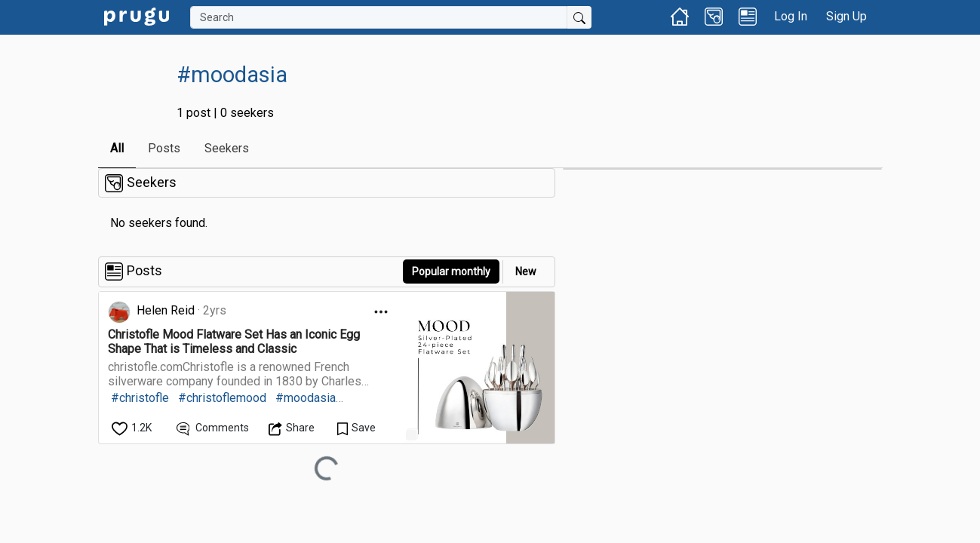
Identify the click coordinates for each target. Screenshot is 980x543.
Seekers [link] (227, 148)
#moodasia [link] (306, 398)
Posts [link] (164, 148)
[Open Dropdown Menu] (381, 312)
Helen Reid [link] (166, 310)
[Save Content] (356, 428)
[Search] (379, 17)
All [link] (117, 148)
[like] (133, 428)
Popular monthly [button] (451, 271)
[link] (137, 15)
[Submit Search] (579, 17)
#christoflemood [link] (222, 398)
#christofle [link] (140, 398)
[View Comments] (213, 428)
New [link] (526, 271)
